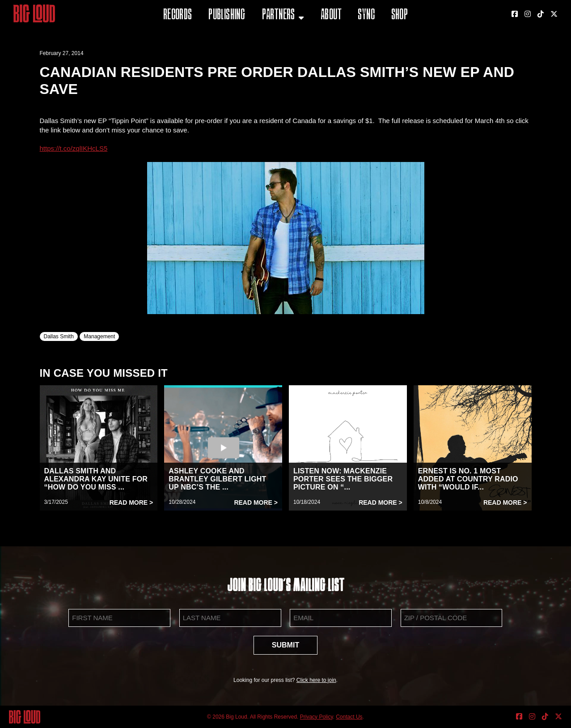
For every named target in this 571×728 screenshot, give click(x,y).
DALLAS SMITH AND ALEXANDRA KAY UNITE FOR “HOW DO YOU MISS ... (96, 479)
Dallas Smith (59, 336)
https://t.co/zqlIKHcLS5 (74, 148)
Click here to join (316, 680)
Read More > (131, 502)
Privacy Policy (317, 717)
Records (178, 15)
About (331, 15)
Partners (279, 15)
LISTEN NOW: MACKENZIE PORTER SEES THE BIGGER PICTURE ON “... (343, 479)
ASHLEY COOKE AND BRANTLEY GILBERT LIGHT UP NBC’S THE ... (217, 479)
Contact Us (349, 717)
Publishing (227, 15)
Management (99, 336)
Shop (400, 15)
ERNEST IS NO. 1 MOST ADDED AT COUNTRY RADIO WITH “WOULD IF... (468, 479)
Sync (366, 15)
